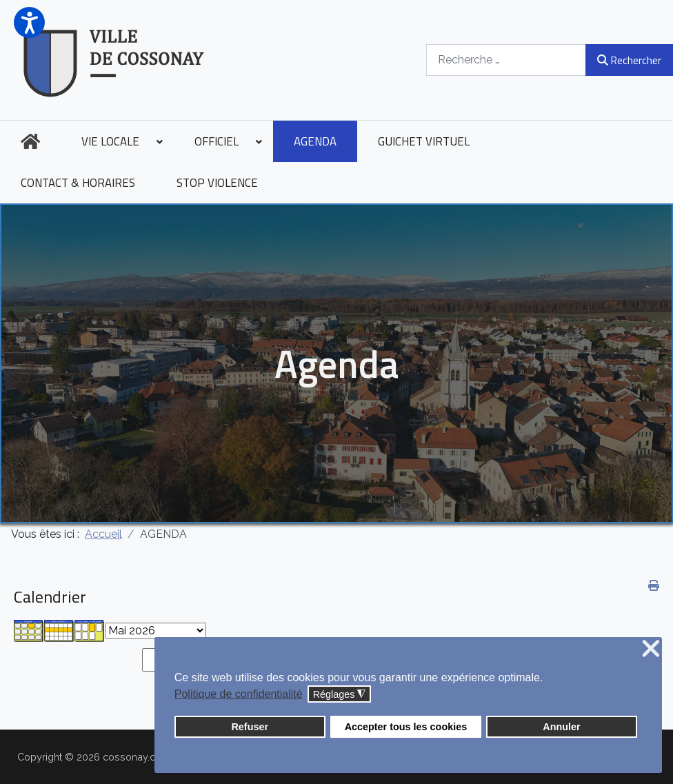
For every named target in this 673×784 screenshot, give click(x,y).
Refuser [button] (250, 727)
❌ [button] (651, 649)
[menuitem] (30, 141)
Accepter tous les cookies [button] (406, 727)
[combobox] (506, 60)
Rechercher (629, 60)
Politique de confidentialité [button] (239, 694)
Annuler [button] (561, 727)
